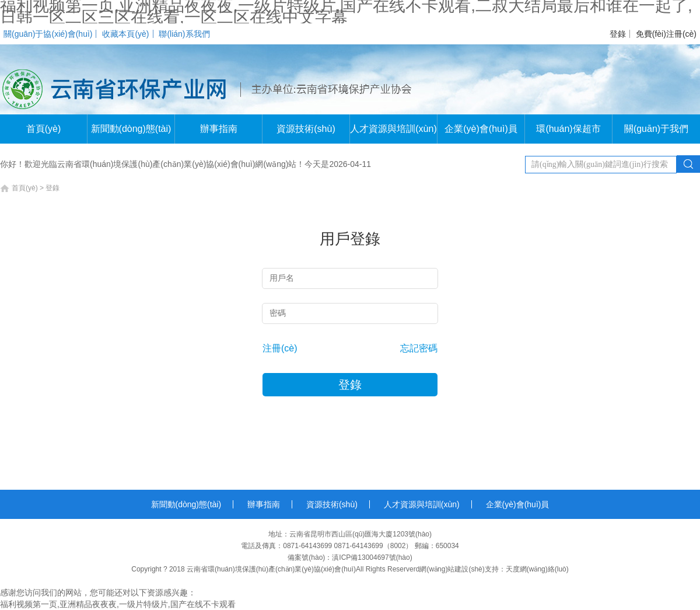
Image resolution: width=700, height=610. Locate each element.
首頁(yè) (44, 129)
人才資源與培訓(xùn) (393, 129)
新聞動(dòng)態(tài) (131, 129)
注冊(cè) (280, 348)
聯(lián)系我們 (184, 34)
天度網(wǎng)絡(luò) (537, 569)
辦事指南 (219, 129)
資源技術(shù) (306, 129)
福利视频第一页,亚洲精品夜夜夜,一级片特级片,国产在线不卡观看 (118, 604)
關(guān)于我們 (656, 129)
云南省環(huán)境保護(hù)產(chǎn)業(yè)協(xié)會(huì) (271, 569)
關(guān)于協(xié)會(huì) (48, 34)
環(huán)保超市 (568, 129)
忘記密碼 (419, 348)
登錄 (618, 34)
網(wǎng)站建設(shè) (452, 569)
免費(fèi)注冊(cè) (666, 34)
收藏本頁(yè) (125, 34)
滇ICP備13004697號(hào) (372, 557)
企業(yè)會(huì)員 (481, 129)
